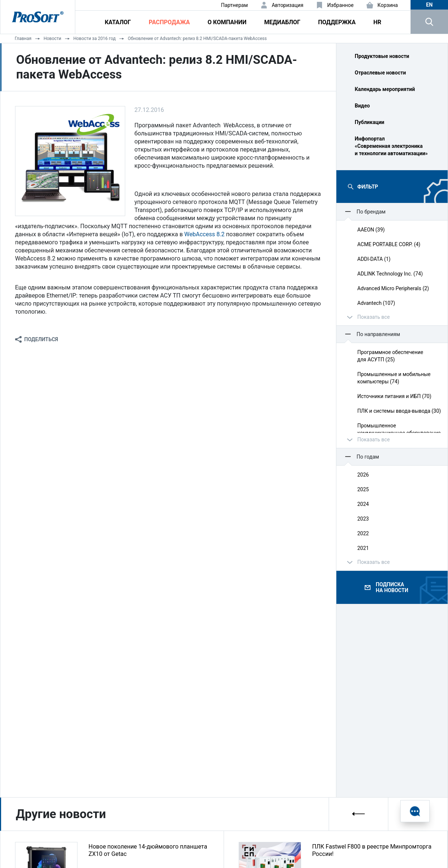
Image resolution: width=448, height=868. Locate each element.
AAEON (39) (371, 230)
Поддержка (337, 22)
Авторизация (288, 5)
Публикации (370, 122)
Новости (53, 39)
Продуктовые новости (382, 56)
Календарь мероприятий (385, 89)
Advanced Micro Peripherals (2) (393, 288)
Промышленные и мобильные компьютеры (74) (394, 378)
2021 (363, 548)
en (429, 5)
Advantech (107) (376, 303)
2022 (363, 533)
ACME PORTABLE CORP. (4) (389, 244)
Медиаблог (282, 22)
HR (377, 22)
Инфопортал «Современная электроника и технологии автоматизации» (391, 146)
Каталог (118, 22)
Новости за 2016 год (95, 39)
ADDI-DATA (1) (374, 259)
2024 (363, 504)
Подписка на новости (392, 587)
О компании (227, 22)
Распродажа (169, 22)
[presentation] (359, 814)
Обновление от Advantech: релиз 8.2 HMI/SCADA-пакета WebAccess (197, 39)
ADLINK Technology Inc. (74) (390, 274)
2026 (363, 475)
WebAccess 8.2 (205, 234)
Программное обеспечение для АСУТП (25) (390, 356)
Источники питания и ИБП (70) (394, 396)
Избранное (340, 5)
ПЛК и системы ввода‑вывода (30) (399, 411)
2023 (363, 519)
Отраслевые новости (380, 73)
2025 (363, 489)
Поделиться (41, 339)
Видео (362, 106)
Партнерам (234, 5)
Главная (23, 39)
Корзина (388, 5)
